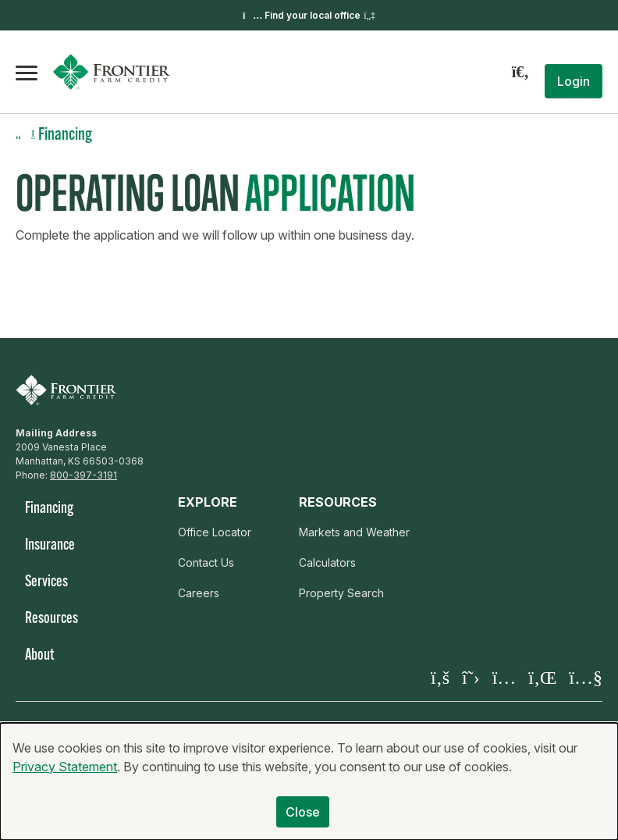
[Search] (520, 72)
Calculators (327, 562)
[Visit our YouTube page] (586, 677)
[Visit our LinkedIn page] (542, 677)
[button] (574, 81)
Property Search (341, 593)
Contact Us (206, 562)
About (39, 656)
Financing (49, 509)
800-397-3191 (83, 475)
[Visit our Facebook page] (440, 677)
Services (46, 582)
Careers (199, 593)
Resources (51, 619)
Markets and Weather (354, 532)
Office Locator (215, 532)
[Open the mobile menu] (27, 72)
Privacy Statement (65, 774)
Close (303, 820)
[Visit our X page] (471, 677)
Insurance (50, 546)
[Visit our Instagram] (504, 677)
